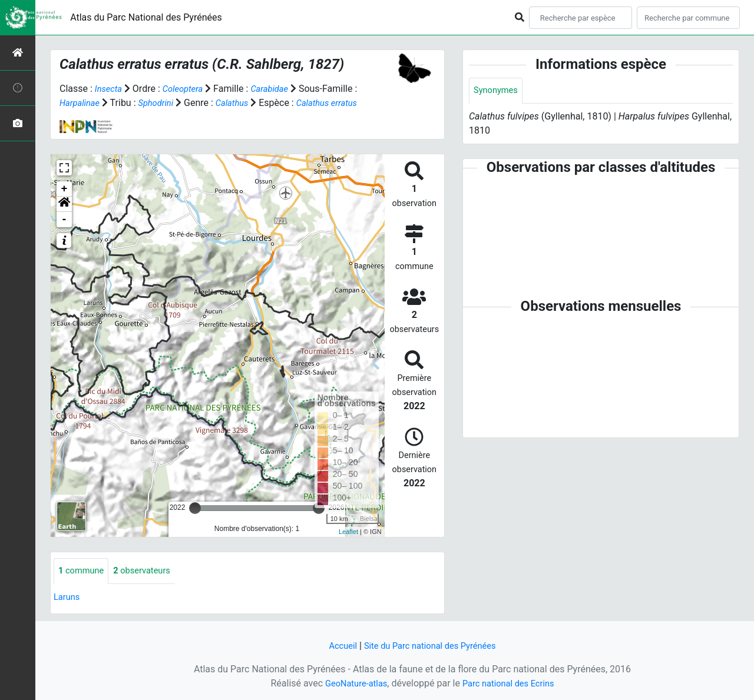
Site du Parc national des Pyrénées (431, 646)
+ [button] (65, 189)
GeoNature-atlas (352, 683)
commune (83, 571)
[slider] (195, 508)
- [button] (65, 220)
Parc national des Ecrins (511, 683)
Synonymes (498, 91)
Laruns (68, 598)
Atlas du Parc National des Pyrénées (146, 17)
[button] (64, 204)
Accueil (336, 646)
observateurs (149, 571)
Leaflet (348, 532)
